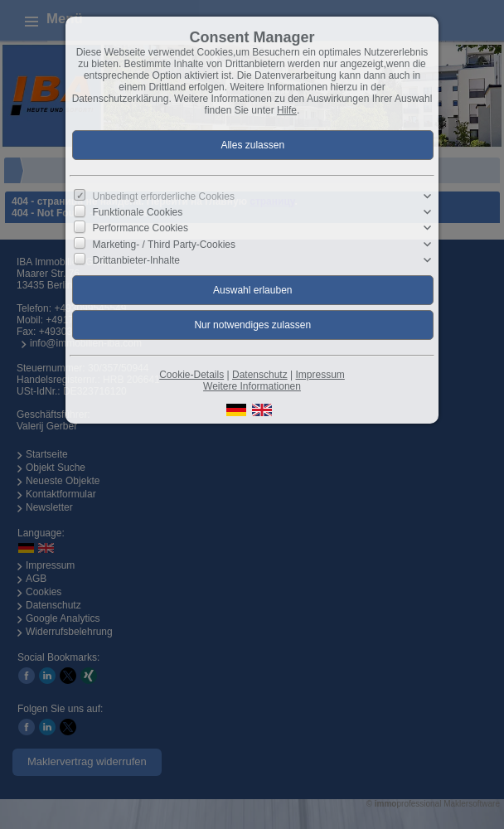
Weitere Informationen (252, 386)
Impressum (320, 375)
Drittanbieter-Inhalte (136, 260)
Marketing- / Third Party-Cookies (165, 244)
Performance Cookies (141, 228)
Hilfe (287, 110)
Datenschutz (260, 375)
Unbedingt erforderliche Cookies (164, 196)
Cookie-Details (191, 375)
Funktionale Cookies (138, 212)
